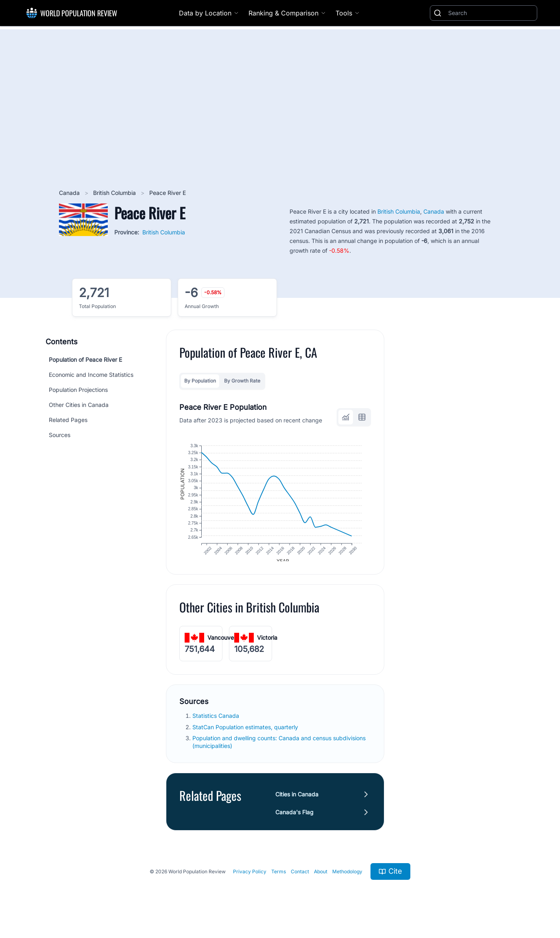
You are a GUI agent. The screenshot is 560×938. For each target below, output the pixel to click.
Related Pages (68, 420)
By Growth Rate (242, 381)
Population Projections (78, 390)
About (321, 878)
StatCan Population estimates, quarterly (246, 733)
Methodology (347, 878)
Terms (279, 878)
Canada (70, 193)
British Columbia (115, 193)
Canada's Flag (294, 818)
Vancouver (222, 644)
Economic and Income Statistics (91, 375)
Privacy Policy (250, 878)
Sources (60, 435)
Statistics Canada (217, 722)
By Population (200, 381)
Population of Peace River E (85, 360)
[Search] (491, 13)
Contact (300, 878)
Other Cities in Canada (79, 405)
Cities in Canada (297, 800)
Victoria (267, 644)
